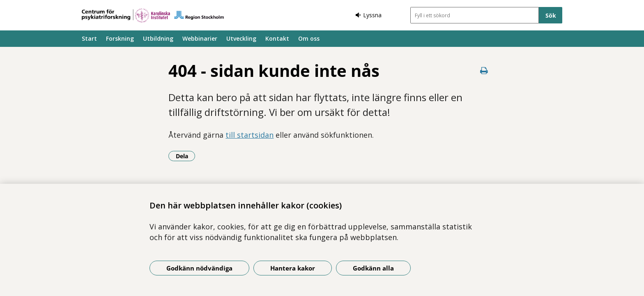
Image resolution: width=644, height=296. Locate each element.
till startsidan (250, 135)
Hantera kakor (293, 268)
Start (89, 38)
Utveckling (241, 38)
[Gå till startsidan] (153, 15)
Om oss (309, 38)
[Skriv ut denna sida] (484, 71)
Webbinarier (200, 38)
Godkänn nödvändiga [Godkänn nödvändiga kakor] (199, 268)
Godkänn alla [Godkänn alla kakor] (373, 268)
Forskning (120, 38)
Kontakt (277, 38)
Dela (186, 156)
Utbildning (158, 38)
